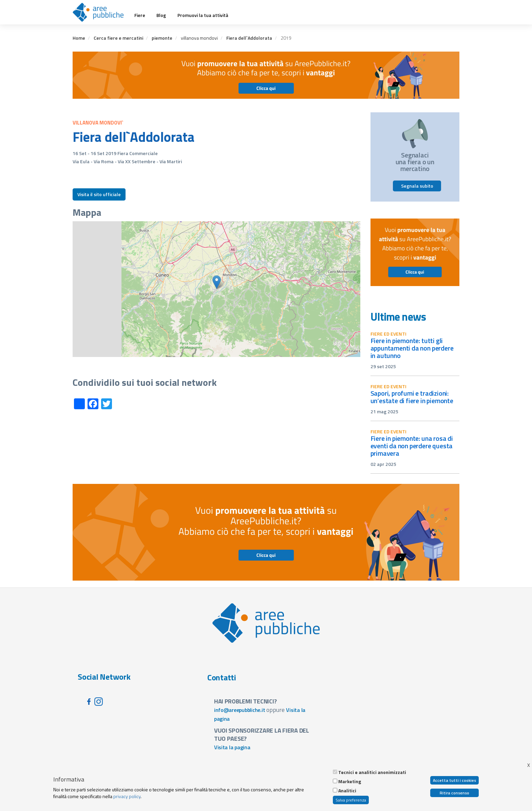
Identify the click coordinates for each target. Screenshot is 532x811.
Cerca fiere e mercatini (118, 38)
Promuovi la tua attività (203, 15)
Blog (161, 15)
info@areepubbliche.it (240, 710)
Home (79, 38)
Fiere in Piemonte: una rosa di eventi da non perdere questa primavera (412, 446)
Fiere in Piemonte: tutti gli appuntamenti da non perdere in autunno (412, 348)
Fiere (140, 15)
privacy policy (127, 796)
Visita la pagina (232, 747)
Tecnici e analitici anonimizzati (372, 772)
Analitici (347, 791)
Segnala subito (417, 186)
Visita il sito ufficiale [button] (99, 194)
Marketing (350, 781)
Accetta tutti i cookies (454, 780)
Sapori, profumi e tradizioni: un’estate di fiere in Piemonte (412, 397)
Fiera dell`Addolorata (249, 38)
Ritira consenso (454, 793)
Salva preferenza (351, 800)
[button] (217, 282)
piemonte (162, 38)
